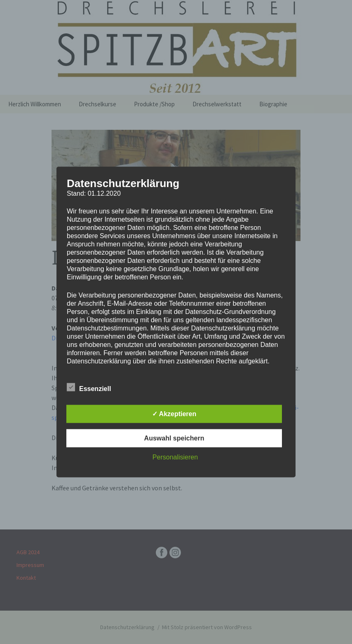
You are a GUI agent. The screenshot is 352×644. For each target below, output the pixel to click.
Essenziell (89, 387)
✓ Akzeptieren (174, 414)
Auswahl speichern (174, 438)
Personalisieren (175, 457)
